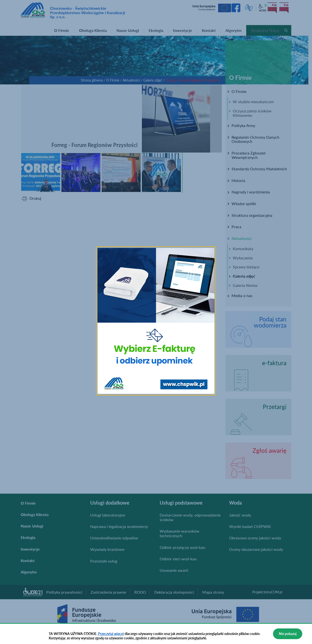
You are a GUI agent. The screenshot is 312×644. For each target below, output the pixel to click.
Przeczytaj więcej (111, 634)
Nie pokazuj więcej (288, 635)
